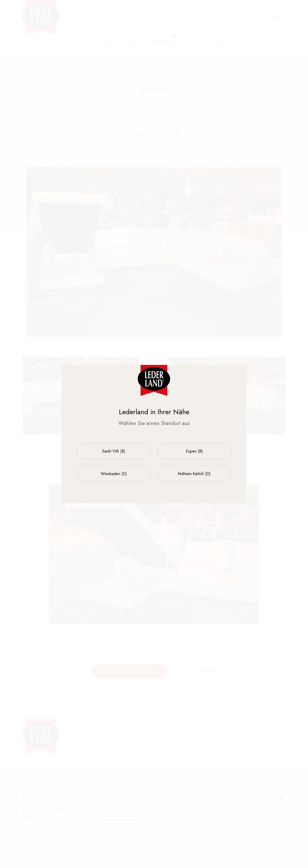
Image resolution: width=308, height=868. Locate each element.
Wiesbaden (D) (114, 474)
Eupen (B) (194, 451)
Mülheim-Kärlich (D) (194, 474)
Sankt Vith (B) (114, 451)
